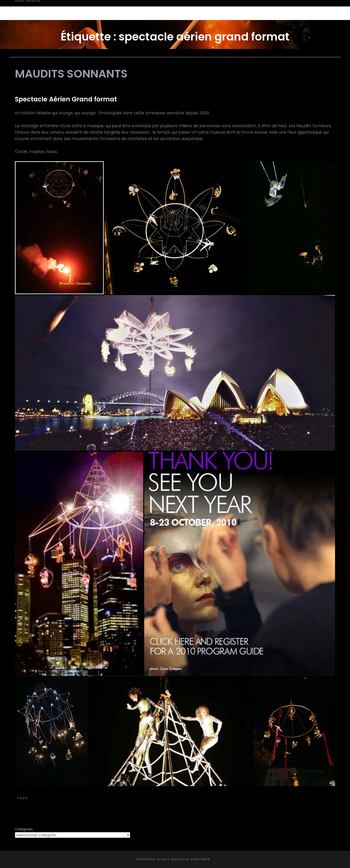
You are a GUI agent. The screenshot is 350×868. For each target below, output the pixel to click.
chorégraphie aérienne (180, 798)
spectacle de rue (152, 803)
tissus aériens (272, 803)
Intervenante (276, 10)
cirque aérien (222, 798)
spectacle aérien (290, 798)
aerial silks (67, 798)
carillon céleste (135, 798)
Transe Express (175, 793)
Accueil (165, 10)
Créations (235, 10)
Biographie (197, 10)
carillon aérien (98, 798)
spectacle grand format (200, 803)
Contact (312, 10)
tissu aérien (242, 803)
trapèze (296, 803)
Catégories (24, 829)
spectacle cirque (112, 803)
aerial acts (41, 798)
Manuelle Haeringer (55, 7)
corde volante (254, 798)
